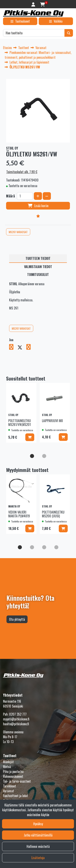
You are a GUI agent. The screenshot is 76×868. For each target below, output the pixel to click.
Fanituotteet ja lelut (16, 796)
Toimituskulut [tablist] (38, 275)
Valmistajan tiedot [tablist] (38, 267)
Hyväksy (38, 824)
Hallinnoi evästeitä (38, 846)
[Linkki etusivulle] (33, 13)
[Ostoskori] (42, 4)
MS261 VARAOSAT (18, 232)
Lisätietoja (38, 858)
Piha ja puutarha (13, 772)
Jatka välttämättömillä (38, 835)
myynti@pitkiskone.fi (16, 719)
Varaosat (9, 791)
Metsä (7, 767)
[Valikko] (56, 21)
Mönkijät (8, 762)
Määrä (10, 196)
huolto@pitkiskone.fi (16, 724)
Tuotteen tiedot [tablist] (38, 258)
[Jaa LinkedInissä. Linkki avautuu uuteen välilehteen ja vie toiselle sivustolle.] (30, 348)
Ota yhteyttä (17, 619)
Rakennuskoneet (13, 776)
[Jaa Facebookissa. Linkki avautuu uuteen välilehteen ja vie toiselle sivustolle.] (13, 348)
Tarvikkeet (10, 786)
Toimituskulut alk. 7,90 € (22, 172)
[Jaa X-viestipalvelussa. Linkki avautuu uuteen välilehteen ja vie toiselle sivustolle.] (22, 348)
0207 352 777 (18, 714)
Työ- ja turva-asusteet (17, 781)
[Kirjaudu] (34, 4)
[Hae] (34, 33)
